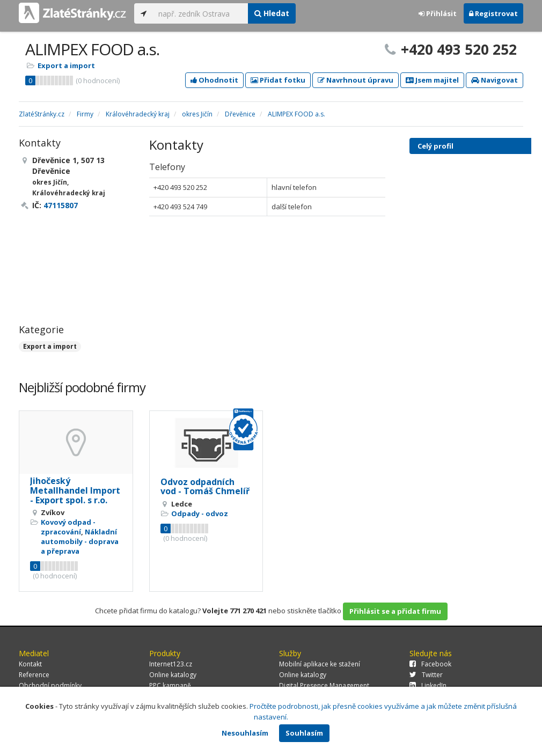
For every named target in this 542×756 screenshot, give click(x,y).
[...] (200, 13)
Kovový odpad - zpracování (68, 527)
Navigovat (495, 80)
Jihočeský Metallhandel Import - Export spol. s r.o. (75, 490)
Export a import (66, 65)
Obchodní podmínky (50, 685)
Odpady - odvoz (200, 513)
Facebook (430, 664)
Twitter (426, 675)
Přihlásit (438, 13)
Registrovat (493, 13)
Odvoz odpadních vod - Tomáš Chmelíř (205, 487)
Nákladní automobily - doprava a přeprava (80, 541)
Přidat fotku (278, 80)
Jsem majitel (432, 80)
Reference (34, 675)
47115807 (61, 205)
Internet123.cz (171, 664)
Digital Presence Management (324, 685)
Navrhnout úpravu (356, 80)
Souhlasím (304, 733)
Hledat (272, 13)
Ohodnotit (214, 80)
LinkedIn (428, 685)
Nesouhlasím (245, 733)
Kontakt (30, 664)
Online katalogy (173, 675)
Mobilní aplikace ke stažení (320, 664)
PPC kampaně (170, 685)
